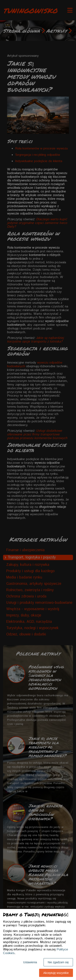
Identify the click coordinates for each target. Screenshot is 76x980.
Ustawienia (30, 962)
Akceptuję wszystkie (56, 973)
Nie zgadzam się (58, 962)
